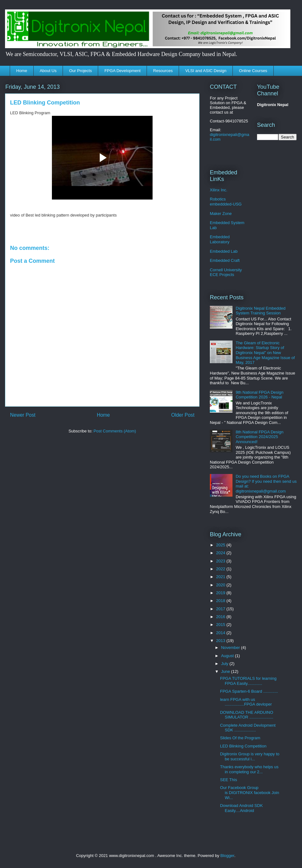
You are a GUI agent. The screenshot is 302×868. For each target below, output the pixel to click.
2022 (221, 569)
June (226, 671)
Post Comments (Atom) (115, 431)
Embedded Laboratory (220, 239)
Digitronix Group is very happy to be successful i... (250, 756)
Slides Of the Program (240, 738)
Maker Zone (221, 214)
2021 (221, 577)
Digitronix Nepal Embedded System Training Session (260, 311)
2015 (221, 625)
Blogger (227, 856)
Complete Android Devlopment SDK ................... (248, 728)
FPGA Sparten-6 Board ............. (249, 691)
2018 (221, 601)
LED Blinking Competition (243, 746)
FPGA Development (123, 71)
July (225, 664)
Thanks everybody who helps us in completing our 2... (249, 769)
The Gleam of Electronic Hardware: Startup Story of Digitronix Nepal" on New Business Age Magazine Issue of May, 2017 (265, 353)
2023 (221, 561)
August (228, 656)
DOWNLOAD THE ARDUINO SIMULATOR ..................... (246, 715)
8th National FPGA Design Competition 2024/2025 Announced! (260, 437)
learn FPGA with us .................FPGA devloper (246, 702)
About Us (48, 71)
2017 (221, 609)
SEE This (228, 780)
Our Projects (81, 71)
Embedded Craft (225, 260)
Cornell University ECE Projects (226, 272)
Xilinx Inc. (219, 190)
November (231, 648)
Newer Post (23, 415)
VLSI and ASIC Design (206, 71)
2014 (221, 633)
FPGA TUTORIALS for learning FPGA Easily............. (248, 681)
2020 (221, 585)
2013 (221, 641)
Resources (163, 71)
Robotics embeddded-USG (226, 202)
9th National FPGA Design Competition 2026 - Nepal (260, 395)
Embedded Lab (224, 251)
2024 (221, 553)
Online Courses (253, 71)
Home (22, 71)
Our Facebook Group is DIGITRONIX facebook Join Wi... (249, 792)
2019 (221, 593)
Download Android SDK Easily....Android (241, 808)
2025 (221, 545)
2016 (221, 617)
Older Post (183, 415)
